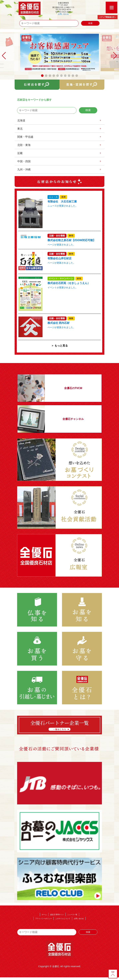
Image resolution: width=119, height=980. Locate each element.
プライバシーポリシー (44, 918)
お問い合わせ (63, 14)
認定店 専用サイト (57, 914)
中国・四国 (24, 161)
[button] (42, 76)
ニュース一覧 (72, 914)
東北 (20, 129)
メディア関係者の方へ (108, 17)
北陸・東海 (24, 145)
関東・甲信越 (25, 137)
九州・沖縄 (24, 169)
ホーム (44, 914)
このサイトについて (63, 918)
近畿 (20, 153)
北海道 (21, 120)
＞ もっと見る (59, 346)
